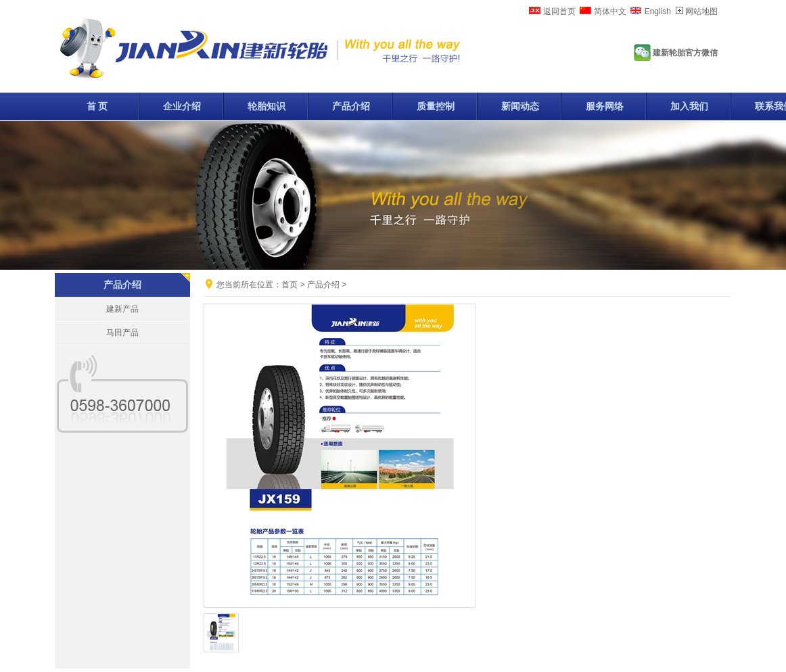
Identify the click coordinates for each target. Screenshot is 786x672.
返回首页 (559, 11)
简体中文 (610, 11)
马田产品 (122, 333)
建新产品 (122, 309)
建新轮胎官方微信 (685, 53)
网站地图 (701, 11)
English (658, 11)
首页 (290, 285)
